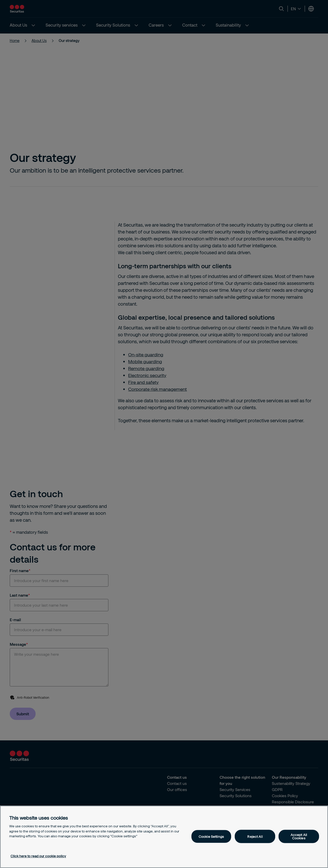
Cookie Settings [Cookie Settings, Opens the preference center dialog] (211, 836)
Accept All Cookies (299, 836)
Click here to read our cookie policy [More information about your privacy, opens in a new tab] (38, 856)
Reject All (255, 836)
